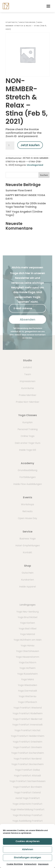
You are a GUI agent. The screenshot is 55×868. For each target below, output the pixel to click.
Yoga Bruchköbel (27, 617)
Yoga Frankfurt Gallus (27, 770)
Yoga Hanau (27, 646)
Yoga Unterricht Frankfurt (27, 804)
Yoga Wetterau (27, 696)
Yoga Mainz (28, 679)
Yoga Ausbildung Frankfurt (28, 821)
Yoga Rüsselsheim (27, 674)
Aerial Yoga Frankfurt (28, 798)
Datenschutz (30, 864)
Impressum (43, 864)
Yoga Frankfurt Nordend (27, 759)
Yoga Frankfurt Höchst (27, 730)
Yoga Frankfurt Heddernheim (28, 736)
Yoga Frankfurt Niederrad (27, 719)
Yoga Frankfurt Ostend (27, 793)
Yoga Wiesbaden (27, 685)
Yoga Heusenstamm (28, 657)
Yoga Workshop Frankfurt (28, 815)
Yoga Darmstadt (28, 691)
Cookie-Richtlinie (15, 864)
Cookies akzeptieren (28, 841)
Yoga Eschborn (28, 662)
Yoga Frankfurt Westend (28, 708)
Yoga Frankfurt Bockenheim (27, 764)
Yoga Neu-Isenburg (27, 612)
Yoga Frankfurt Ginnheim (28, 747)
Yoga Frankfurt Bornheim (27, 787)
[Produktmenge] (10, 146)
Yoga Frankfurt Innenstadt (27, 725)
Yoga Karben (27, 623)
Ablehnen (28, 849)
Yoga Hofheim (27, 668)
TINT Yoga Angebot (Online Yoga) (24, 213)
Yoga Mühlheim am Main (28, 640)
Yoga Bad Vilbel (28, 629)
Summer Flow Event (19, 190)
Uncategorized (27, 22)
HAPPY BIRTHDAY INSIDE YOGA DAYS (25, 197)
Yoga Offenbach (27, 702)
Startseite (11, 22)
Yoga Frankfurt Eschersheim (28, 753)
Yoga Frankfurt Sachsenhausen (27, 781)
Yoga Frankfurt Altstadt (27, 776)
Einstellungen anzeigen (27, 857)
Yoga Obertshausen (28, 651)
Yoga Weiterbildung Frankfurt (27, 809)
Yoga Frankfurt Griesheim (27, 742)
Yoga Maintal (27, 634)
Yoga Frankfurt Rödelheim (28, 713)
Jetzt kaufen (30, 145)
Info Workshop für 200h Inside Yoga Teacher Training (26, 205)
